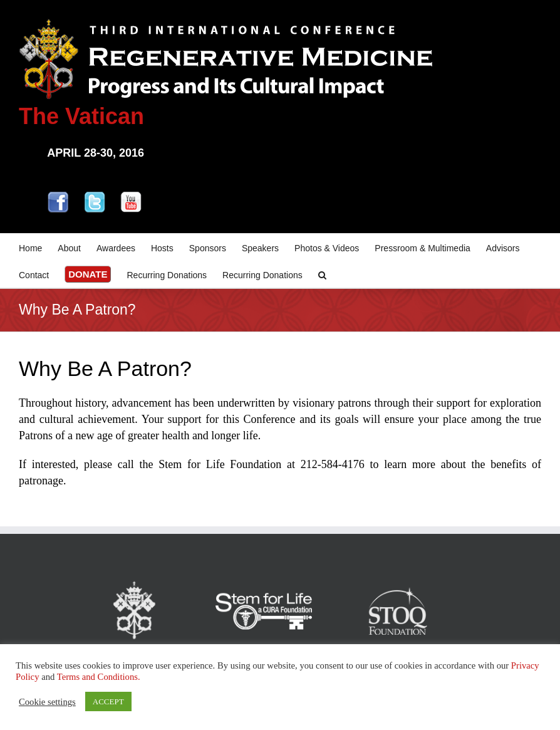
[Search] (322, 274)
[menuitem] (38, 247)
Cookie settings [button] (47, 702)
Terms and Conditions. (99, 677)
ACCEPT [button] (108, 701)
